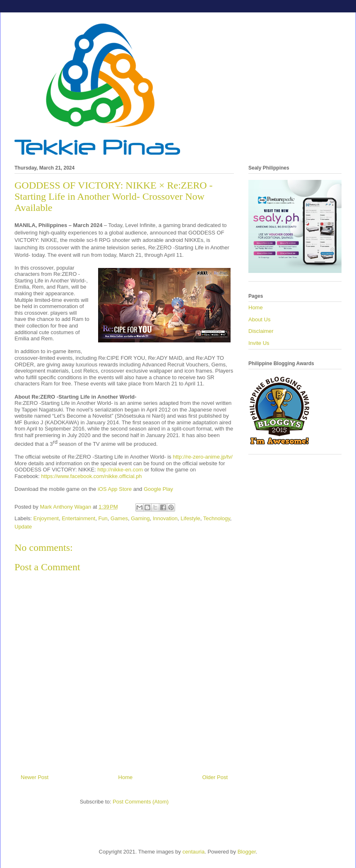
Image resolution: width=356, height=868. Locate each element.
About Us (259, 319)
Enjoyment (46, 518)
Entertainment (78, 518)
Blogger (247, 852)
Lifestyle (190, 518)
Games (119, 518)
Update (23, 527)
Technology (217, 518)
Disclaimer (261, 331)
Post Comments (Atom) (141, 802)
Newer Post (35, 777)
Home (126, 777)
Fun (103, 518)
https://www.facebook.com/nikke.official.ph (91, 476)
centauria (194, 852)
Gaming (140, 518)
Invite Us (259, 343)
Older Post (215, 777)
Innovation (165, 518)
